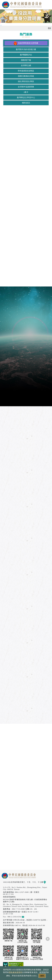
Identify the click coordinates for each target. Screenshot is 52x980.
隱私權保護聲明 (15, 972)
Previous (7, 16)
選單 (48, 4)
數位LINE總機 (47, 947)
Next (45, 16)
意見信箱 (26, 917)
